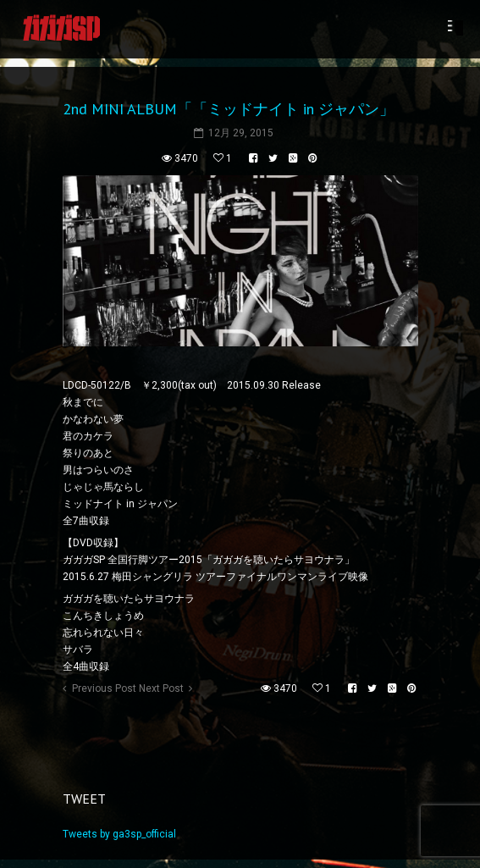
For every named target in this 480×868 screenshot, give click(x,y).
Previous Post (104, 688)
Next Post (161, 688)
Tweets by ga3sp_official (119, 834)
